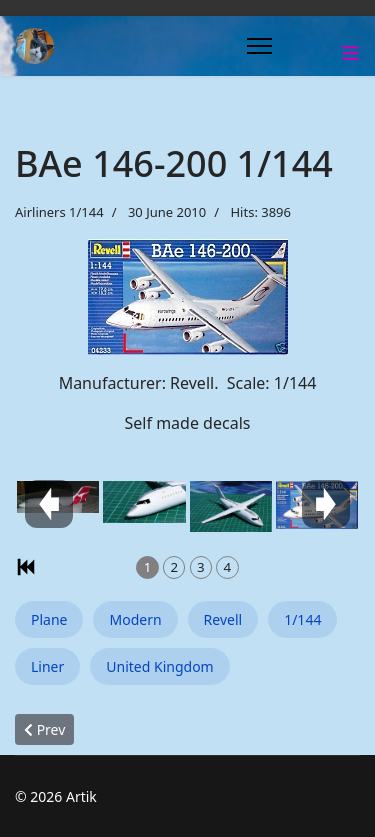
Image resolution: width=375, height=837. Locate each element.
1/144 (302, 619)
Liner (47, 666)
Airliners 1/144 (59, 212)
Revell (223, 619)
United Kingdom (159, 666)
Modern (135, 619)
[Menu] (259, 46)
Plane (49, 619)
